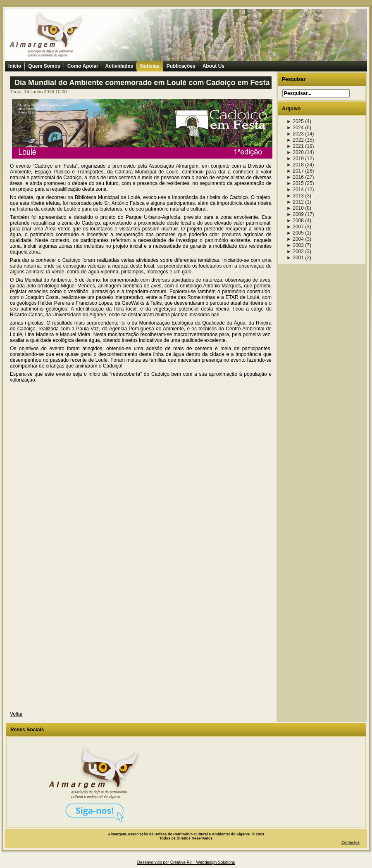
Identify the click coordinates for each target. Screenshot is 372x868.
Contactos (351, 842)
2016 (295, 177)
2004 (295, 239)
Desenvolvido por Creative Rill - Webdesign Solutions (186, 862)
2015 (295, 183)
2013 (295, 196)
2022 (295, 140)
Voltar (16, 714)
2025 (295, 121)
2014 (295, 190)
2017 (295, 171)
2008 (295, 221)
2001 (295, 258)
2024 (295, 128)
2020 (295, 152)
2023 (295, 134)
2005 (295, 233)
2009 (295, 214)
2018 (295, 165)
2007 (295, 227)
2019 (295, 159)
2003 (295, 245)
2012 (295, 202)
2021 (295, 146)
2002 (295, 251)
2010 (295, 208)
